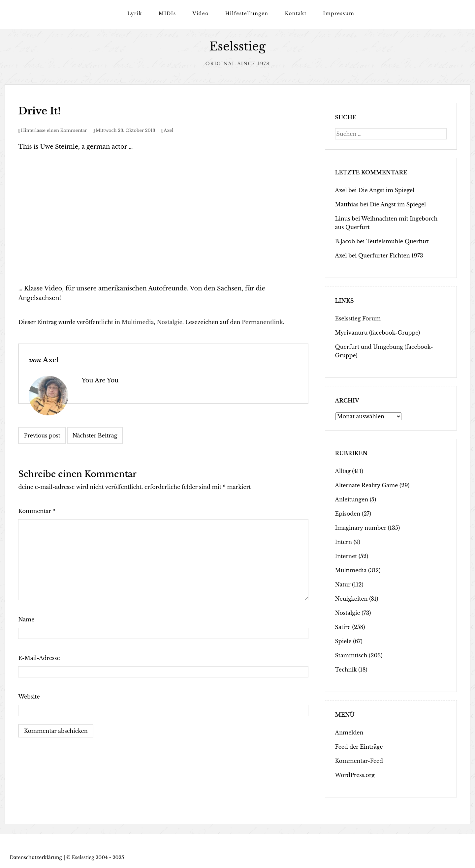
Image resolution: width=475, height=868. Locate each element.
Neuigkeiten (351, 599)
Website (29, 697)
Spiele (343, 641)
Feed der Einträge (359, 747)
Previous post (42, 435)
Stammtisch (351, 655)
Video (200, 14)
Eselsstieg (238, 46)
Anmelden (349, 733)
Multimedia (138, 322)
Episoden (348, 514)
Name (26, 619)
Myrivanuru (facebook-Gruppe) (378, 333)
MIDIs (167, 14)
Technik (346, 670)
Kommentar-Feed (359, 761)
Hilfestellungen (247, 14)
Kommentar (37, 511)
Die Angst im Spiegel (386, 190)
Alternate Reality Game (367, 485)
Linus (343, 219)
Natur (343, 584)
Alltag (343, 471)
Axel (168, 130)
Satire (343, 627)
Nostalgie (170, 322)
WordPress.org (355, 775)
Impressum (339, 14)
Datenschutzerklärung (36, 857)
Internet (346, 556)
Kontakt (296, 14)
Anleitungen (352, 499)
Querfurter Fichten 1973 (391, 255)
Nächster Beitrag (95, 435)
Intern (344, 542)
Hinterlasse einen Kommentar (54, 130)
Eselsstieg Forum (358, 318)
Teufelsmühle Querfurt (398, 241)
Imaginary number (361, 528)
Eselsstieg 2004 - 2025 (98, 857)
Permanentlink (262, 322)
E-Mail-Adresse (39, 658)
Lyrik (135, 14)
